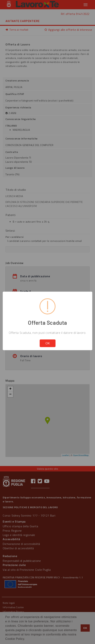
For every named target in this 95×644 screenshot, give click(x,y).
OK (48, 343)
